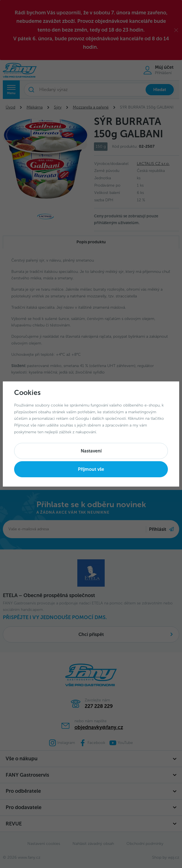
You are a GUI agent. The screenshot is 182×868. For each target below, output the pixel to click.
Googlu (82, 418)
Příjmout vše (91, 469)
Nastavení (91, 451)
